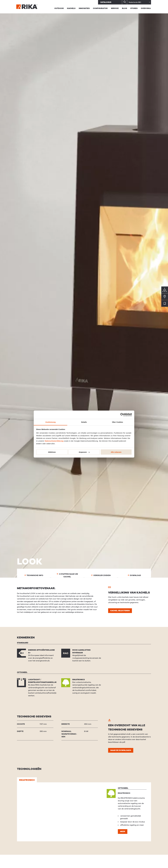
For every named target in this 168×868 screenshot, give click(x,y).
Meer (123, 832)
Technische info (34, 575)
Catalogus (106, 2)
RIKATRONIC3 (27, 780)
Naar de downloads (121, 750)
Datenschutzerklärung (54, 441)
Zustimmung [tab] (51, 422)
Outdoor (59, 8)
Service (115, 8)
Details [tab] (84, 422)
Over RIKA (146, 8)
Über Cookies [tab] (118, 422)
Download (134, 575)
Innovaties (84, 8)
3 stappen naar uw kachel (67, 575)
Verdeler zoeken (101, 575)
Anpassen (84, 452)
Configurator (100, 8)
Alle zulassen (116, 452)
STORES (134, 8)
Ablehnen (52, 452)
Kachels (71, 8)
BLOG (124, 8)
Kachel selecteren (120, 611)
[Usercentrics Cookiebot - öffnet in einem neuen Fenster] (122, 415)
